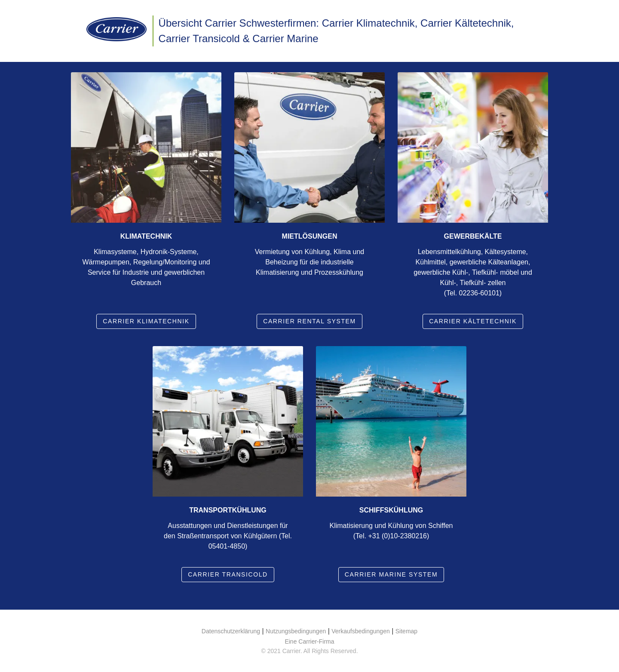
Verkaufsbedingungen (360, 631)
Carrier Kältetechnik (473, 321)
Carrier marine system (391, 574)
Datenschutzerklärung (231, 631)
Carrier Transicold (228, 574)
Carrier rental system (309, 321)
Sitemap (406, 631)
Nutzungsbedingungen (296, 631)
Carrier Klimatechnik (146, 321)
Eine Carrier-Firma (309, 641)
